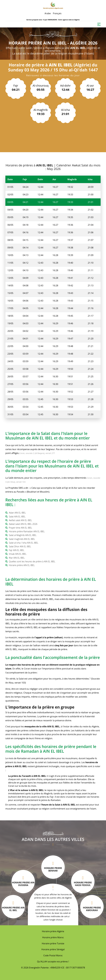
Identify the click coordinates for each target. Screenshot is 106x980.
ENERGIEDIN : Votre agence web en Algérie (64, 20)
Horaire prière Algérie (53, 931)
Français (57, 13)
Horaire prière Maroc (53, 937)
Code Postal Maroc (53, 955)
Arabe (48, 13)
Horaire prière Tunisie (53, 943)
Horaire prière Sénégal (53, 949)
